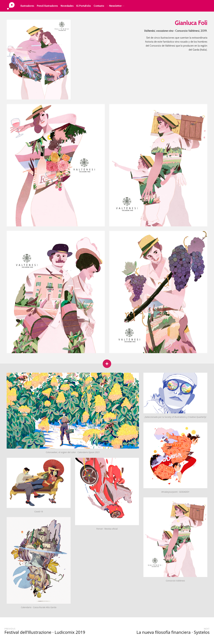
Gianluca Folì (191, 23)
